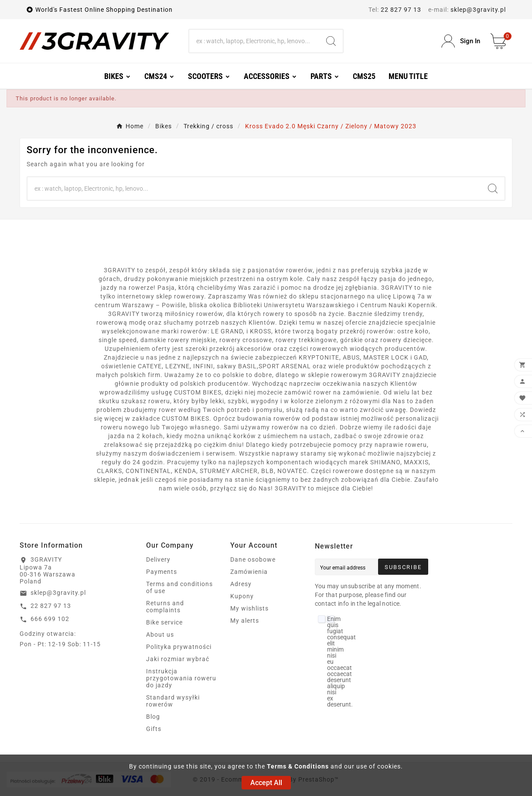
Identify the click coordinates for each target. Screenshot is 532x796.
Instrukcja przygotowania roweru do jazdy (181, 678)
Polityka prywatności (179, 647)
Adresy (241, 584)
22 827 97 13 (401, 10)
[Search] (254, 41)
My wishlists (249, 608)
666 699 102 (50, 619)
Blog (153, 717)
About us (160, 635)
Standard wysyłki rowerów (173, 701)
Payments (162, 572)
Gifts (154, 729)
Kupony (242, 596)
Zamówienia (249, 572)
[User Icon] (461, 41)
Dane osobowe (253, 559)
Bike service (164, 622)
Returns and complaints (165, 607)
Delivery (158, 559)
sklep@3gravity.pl (478, 10)
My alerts (245, 621)
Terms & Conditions (298, 766)
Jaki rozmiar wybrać (178, 659)
